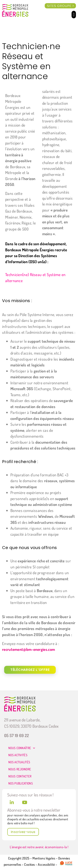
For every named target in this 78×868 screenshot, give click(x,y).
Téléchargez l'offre (30, 670)
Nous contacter (20, 776)
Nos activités (18, 755)
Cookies (30, 864)
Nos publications (21, 783)
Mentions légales (44, 858)
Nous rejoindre (20, 769)
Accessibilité (46, 864)
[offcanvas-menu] (60, 6)
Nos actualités (19, 762)
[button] (74, 15)
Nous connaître (22, 748)
